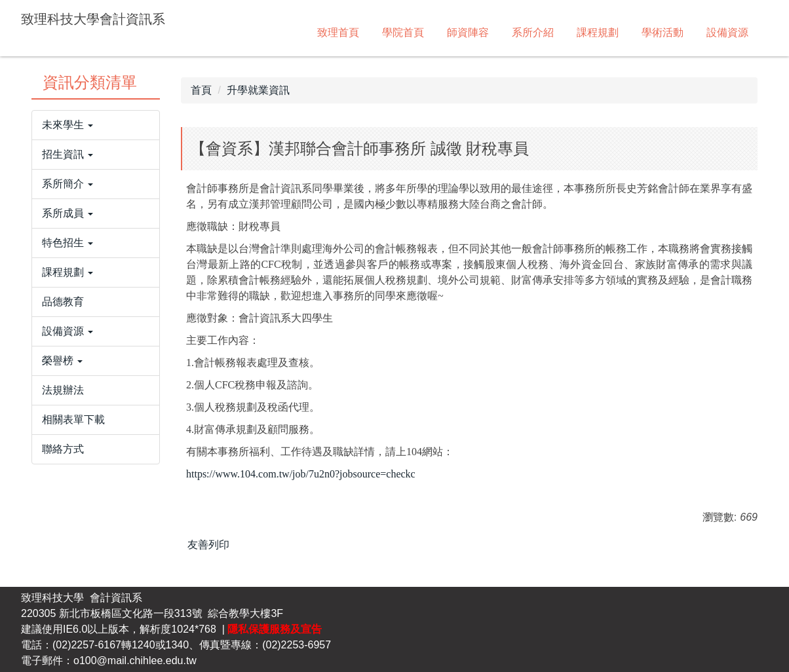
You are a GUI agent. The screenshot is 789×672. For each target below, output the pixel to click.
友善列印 (208, 545)
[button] (96, 125)
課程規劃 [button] (598, 32)
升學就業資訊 (258, 90)
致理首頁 (338, 32)
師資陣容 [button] (468, 32)
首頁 (201, 90)
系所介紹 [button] (533, 32)
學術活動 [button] (663, 32)
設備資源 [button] (727, 32)
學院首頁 (403, 32)
